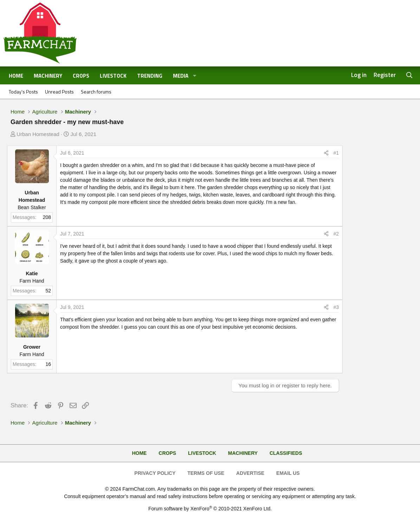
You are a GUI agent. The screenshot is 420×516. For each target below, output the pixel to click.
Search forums (96, 92)
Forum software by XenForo (210, 509)
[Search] (409, 75)
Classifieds (286, 453)
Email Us (288, 473)
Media (181, 76)
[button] (195, 76)
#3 (336, 307)
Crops (81, 76)
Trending (150, 76)
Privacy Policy (155, 473)
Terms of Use (206, 473)
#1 (336, 153)
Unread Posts (59, 92)
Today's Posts (23, 92)
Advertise (250, 473)
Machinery (48, 76)
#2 (336, 234)
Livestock (113, 76)
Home (16, 76)
